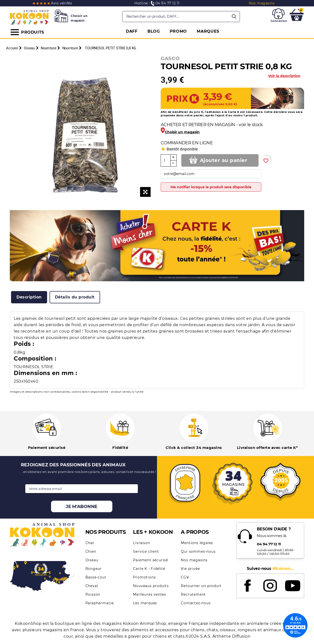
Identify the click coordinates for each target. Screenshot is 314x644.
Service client (146, 551)
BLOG (154, 31)
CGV (185, 577)
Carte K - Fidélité (149, 569)
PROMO (178, 31)
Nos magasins (194, 560)
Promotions (144, 577)
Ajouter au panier (224, 160)
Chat (90, 543)
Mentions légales (197, 543)
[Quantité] (166, 161)
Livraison (141, 543)
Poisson (93, 594)
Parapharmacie (100, 603)
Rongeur (94, 569)
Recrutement (193, 594)
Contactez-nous (196, 603)
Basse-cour (96, 577)
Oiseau (92, 560)
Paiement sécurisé (150, 560)
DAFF (132, 31)
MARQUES (208, 31)
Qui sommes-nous (198, 551)
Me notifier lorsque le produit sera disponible (211, 187)
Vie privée (190, 569)
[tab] (29, 297)
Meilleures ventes (150, 594)
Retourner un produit (201, 586)
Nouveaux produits (151, 586)
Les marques (145, 603)
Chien (91, 551)
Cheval (92, 586)
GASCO (170, 58)
